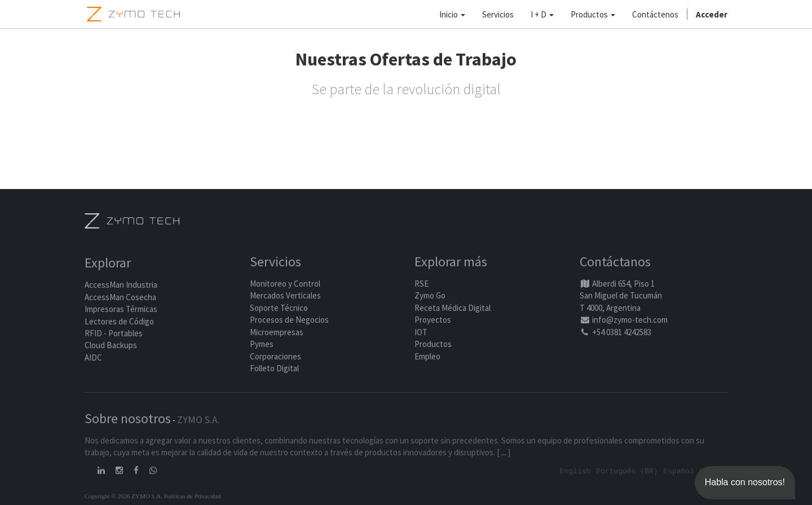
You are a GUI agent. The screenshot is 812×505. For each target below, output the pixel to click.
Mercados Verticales (285, 296)
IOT (421, 332)
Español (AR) (690, 471)
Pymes (262, 344)
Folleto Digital (275, 368)
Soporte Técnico (279, 308)
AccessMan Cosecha (120, 297)
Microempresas (277, 332)
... (504, 452)
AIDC (93, 357)
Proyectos (433, 320)
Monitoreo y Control (285, 284)
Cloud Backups (111, 346)
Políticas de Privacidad (193, 495)
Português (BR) (627, 471)
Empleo (427, 356)
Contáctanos (615, 262)
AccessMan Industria (121, 285)
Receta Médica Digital (453, 308)
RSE (422, 284)
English (575, 471)
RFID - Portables (114, 333)
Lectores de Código (119, 321)
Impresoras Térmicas (121, 309)
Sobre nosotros (128, 418)
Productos (433, 344)
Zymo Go (430, 296)
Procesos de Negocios (289, 320)
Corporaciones (275, 356)
